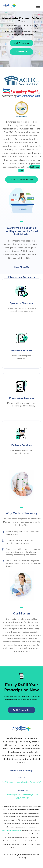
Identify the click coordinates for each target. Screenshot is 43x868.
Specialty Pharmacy (21, 303)
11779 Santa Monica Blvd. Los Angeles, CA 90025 (21, 783)
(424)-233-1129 (23, 798)
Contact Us (22, 51)
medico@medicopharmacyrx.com (23, 794)
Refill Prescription (21, 43)
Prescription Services (22, 398)
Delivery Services (21, 445)
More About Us (22, 267)
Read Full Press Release (21, 180)
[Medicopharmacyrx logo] (10, 6)
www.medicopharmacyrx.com (11, 830)
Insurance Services (22, 350)
